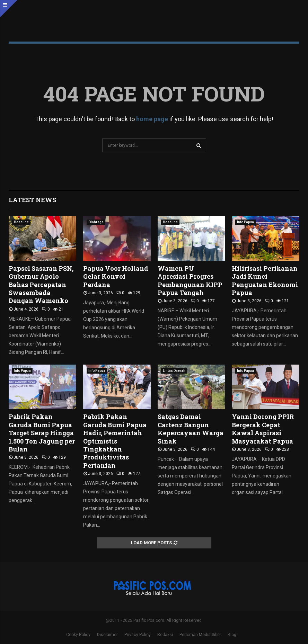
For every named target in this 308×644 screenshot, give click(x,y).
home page (152, 119)
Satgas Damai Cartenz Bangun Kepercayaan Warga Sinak (191, 429)
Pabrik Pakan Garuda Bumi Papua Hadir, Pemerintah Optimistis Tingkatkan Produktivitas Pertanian (115, 441)
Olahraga (96, 222)
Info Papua (245, 222)
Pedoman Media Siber (200, 635)
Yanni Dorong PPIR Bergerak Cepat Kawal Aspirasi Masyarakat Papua (263, 429)
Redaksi (165, 635)
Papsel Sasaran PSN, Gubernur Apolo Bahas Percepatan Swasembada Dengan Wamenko (41, 285)
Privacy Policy (138, 635)
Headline (21, 222)
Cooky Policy (78, 635)
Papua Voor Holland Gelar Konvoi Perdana (116, 276)
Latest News (32, 200)
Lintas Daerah (174, 371)
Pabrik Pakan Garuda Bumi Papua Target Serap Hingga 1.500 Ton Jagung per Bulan (42, 433)
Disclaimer (107, 635)
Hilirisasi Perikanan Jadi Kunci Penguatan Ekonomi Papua (265, 280)
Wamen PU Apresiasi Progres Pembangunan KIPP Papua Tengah (190, 280)
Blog (232, 635)
